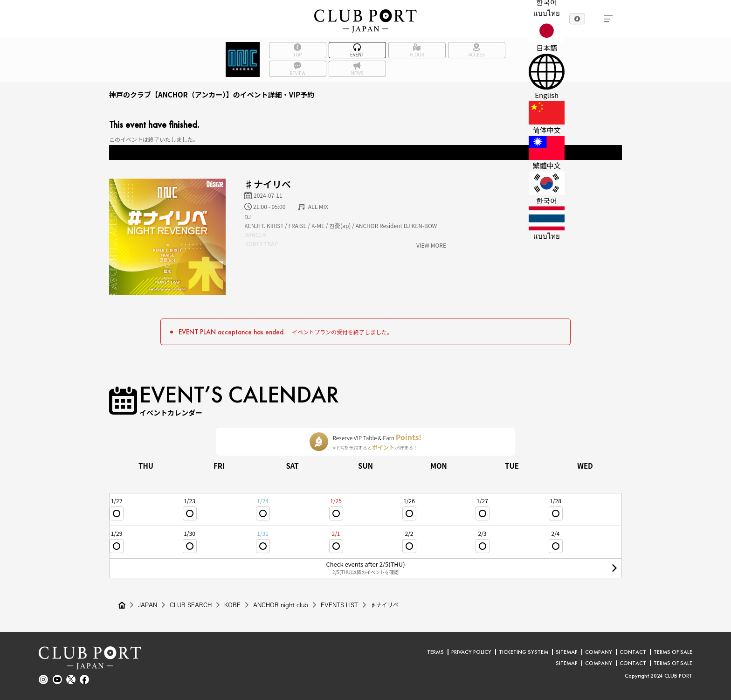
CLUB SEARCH (191, 605)
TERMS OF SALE (673, 652)
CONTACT (633, 652)
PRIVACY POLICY (471, 652)
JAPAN (148, 605)
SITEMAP (567, 652)
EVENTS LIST (339, 605)
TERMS (435, 652)
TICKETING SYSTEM (524, 652)
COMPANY (599, 652)
